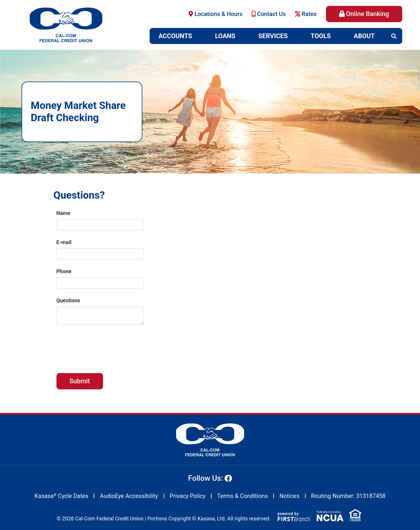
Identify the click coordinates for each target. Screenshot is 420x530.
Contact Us (271, 14)
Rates (309, 14)
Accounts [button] (175, 36)
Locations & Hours (218, 14)
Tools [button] (321, 36)
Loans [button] (225, 36)
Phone (64, 271)
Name (63, 213)
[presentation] (101, 346)
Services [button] (273, 36)
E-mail (64, 242)
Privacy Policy (188, 496)
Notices (289, 496)
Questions (68, 300)
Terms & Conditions (242, 496)
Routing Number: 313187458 (348, 496)
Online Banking (368, 14)
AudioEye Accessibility (129, 496)
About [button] (364, 36)
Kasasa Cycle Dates (61, 496)
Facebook (228, 478)
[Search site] (394, 36)
